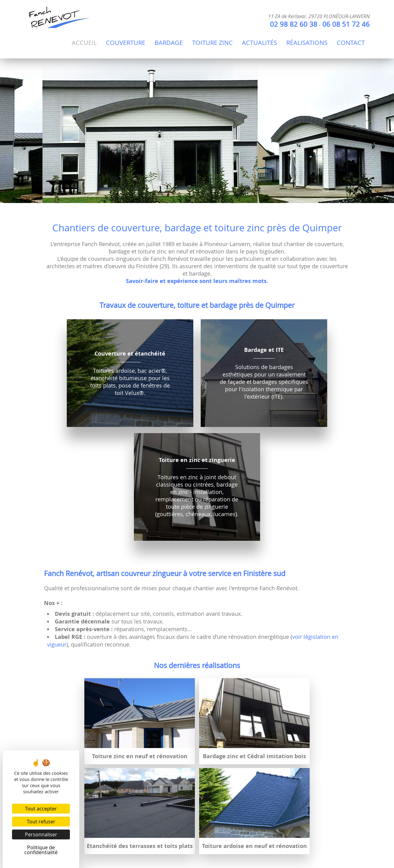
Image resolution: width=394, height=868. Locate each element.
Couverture (126, 43)
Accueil (84, 43)
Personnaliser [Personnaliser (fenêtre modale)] (41, 834)
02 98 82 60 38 (294, 24)
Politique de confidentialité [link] (41, 850)
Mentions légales (181, 844)
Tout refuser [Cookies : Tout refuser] (41, 822)
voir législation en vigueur (279, 826)
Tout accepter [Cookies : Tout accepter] (41, 809)
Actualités (259, 43)
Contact (351, 43)
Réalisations (307, 43)
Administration (133, 844)
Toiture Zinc (212, 43)
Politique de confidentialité (246, 844)
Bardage (169, 43)
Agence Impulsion (280, 861)
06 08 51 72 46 (346, 24)
